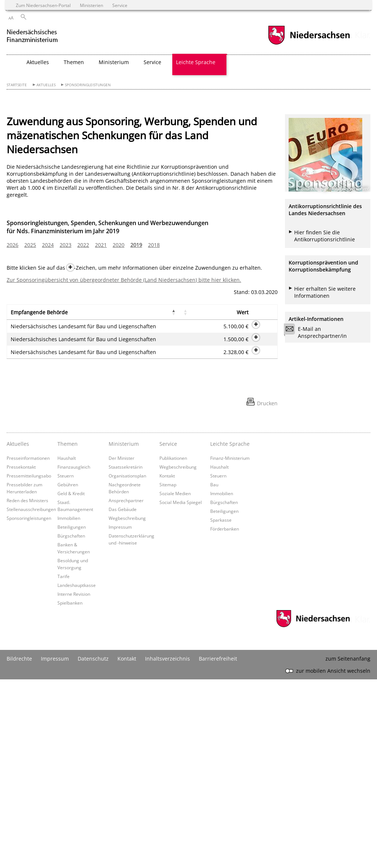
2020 (119, 245)
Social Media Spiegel (181, 691)
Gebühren (68, 673)
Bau (214, 673)
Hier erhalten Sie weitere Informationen (325, 292)
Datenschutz (93, 847)
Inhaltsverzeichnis (168, 847)
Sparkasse (221, 708)
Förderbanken (225, 717)
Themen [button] (74, 62)
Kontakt (167, 664)
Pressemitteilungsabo (29, 664)
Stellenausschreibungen (31, 698)
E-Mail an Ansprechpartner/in (318, 332)
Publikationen (173, 647)
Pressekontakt (21, 655)
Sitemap (168, 673)
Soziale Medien (175, 682)
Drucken (267, 592)
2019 (136, 245)
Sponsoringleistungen (88, 85)
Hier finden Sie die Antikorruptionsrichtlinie (325, 236)
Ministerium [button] (114, 62)
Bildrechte (19, 847)
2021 (101, 245)
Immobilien (69, 707)
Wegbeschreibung (127, 707)
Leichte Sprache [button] (196, 62)
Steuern (66, 664)
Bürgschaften (71, 724)
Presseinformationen (28, 647)
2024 (48, 245)
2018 (154, 245)
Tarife (64, 765)
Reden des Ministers (27, 689)
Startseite (17, 85)
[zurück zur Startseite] (40, 36)
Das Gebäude (123, 698)
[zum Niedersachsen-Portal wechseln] (309, 44)
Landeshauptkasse (77, 774)
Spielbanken (70, 791)
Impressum (120, 715)
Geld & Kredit (71, 682)
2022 (83, 245)
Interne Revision (74, 783)
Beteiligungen (72, 715)
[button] (56, 315)
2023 (66, 245)
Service (168, 632)
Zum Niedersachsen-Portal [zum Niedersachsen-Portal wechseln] (43, 5)
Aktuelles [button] (38, 62)
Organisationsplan (127, 664)
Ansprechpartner (126, 689)
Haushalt (67, 647)
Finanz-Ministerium (230, 647)
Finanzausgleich (74, 655)
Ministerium (124, 632)
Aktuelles (46, 85)
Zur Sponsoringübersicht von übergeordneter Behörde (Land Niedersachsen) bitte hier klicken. (124, 280)
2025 (30, 245)
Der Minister (121, 647)
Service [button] (152, 62)
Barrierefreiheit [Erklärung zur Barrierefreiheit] (218, 847)
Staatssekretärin (126, 655)
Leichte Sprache (230, 632)
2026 (13, 245)
